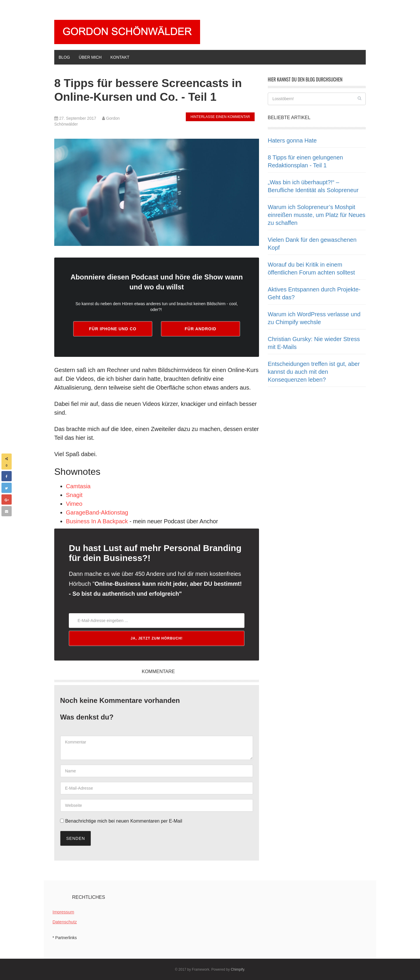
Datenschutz (65, 922)
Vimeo (74, 504)
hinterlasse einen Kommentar (220, 117)
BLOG (64, 57)
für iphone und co (113, 329)
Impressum (63, 912)
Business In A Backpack (97, 521)
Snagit (74, 495)
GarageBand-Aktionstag (97, 512)
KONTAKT (120, 57)
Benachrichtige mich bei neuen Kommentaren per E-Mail (121, 821)
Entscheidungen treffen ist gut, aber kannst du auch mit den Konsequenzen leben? (314, 372)
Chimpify (237, 969)
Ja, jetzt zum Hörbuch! (157, 638)
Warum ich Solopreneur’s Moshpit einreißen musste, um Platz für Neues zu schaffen (317, 215)
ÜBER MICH (90, 57)
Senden (76, 838)
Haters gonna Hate (292, 140)
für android (200, 329)
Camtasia (78, 486)
